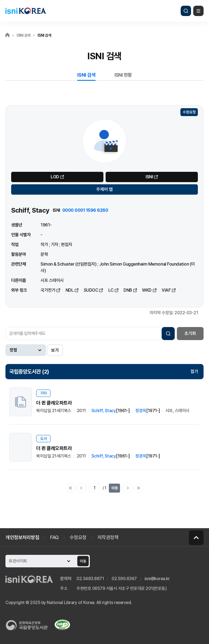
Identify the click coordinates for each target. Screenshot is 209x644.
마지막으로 (139, 488)
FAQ (54, 537)
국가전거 (48, 290)
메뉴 (198, 11)
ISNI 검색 (87, 75)
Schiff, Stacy (104, 411)
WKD (147, 290)
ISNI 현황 (123, 75)
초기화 (190, 333)
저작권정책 (108, 537)
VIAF (166, 290)
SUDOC (91, 290)
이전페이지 (81, 488)
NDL (70, 290)
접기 (194, 371)
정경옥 (141, 411)
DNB (128, 290)
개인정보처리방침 (22, 537)
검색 (186, 11)
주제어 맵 (104, 189)
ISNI (149, 177)
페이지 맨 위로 (196, 538)
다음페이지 (128, 488)
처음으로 (70, 488)
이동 (115, 488)
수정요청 (189, 112)
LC (111, 290)
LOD (55, 177)
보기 (55, 350)
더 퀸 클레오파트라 (54, 403)
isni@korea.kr (157, 579)
